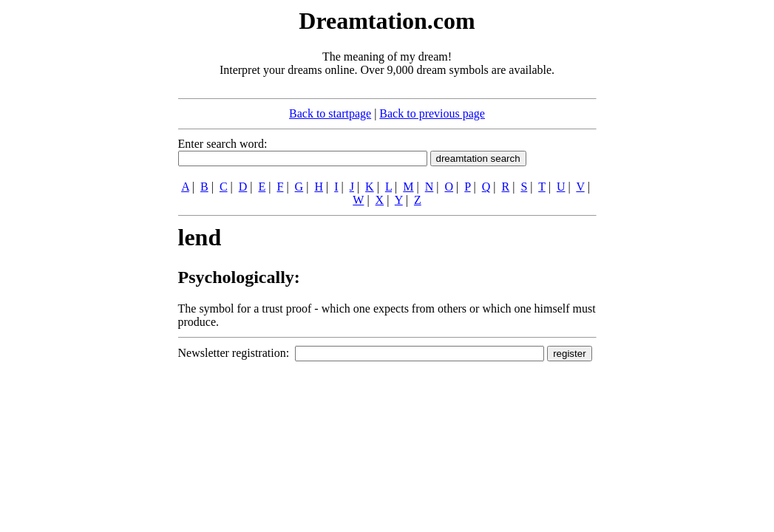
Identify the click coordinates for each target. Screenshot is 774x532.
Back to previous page (432, 113)
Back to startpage (330, 113)
